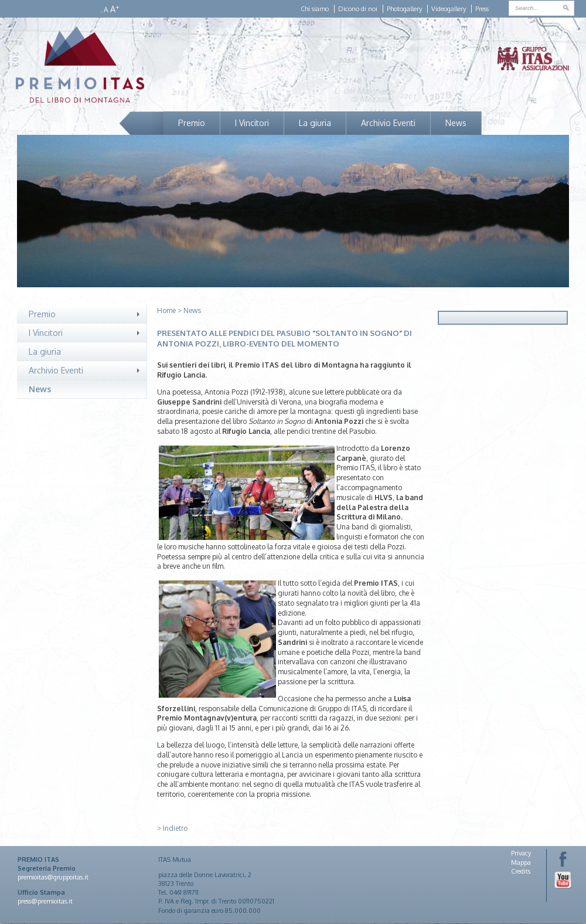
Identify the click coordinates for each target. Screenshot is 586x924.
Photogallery (404, 9)
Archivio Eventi (388, 123)
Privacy (521, 853)
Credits (521, 871)
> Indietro (172, 828)
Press (482, 9)
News (456, 123)
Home (166, 310)
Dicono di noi (358, 9)
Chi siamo (315, 9)
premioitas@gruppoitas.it (53, 877)
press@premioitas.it (45, 901)
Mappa (521, 862)
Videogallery (449, 9)
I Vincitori (252, 123)
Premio (192, 123)
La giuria (315, 123)
